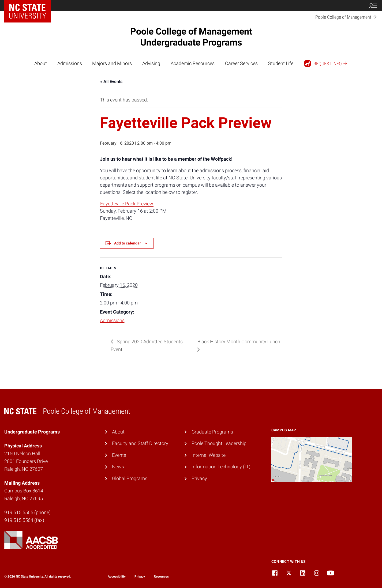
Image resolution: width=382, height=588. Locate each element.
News (118, 467)
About (41, 63)
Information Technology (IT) (221, 467)
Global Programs (130, 478)
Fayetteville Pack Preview (127, 204)
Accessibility (117, 576)
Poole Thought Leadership (219, 443)
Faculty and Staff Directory (140, 443)
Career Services (241, 63)
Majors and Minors (112, 63)
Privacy (199, 478)
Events (119, 455)
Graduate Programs (212, 432)
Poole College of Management (191, 37)
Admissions (70, 63)
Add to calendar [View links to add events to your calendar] (128, 243)
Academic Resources (193, 63)
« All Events (111, 82)
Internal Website (209, 455)
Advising (151, 63)
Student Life (281, 63)
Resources (161, 576)
